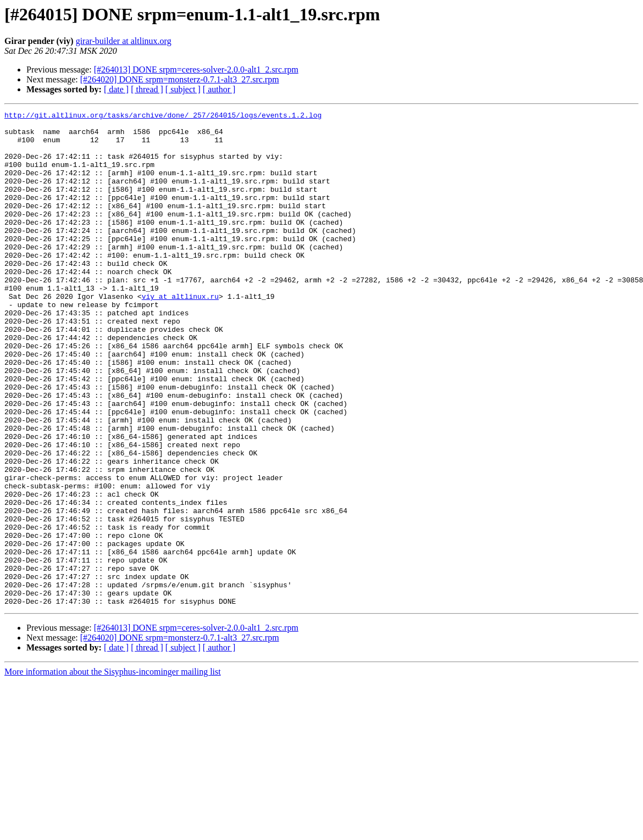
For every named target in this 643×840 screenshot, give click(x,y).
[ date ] (116, 89)
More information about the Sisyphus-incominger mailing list (113, 771)
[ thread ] (147, 89)
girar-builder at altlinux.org (124, 41)
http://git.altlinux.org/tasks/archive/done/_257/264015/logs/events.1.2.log (163, 116)
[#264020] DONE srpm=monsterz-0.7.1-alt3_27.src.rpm (180, 79)
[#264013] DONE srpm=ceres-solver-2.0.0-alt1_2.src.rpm (196, 69)
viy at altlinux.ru (180, 334)
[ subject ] (183, 89)
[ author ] (219, 89)
